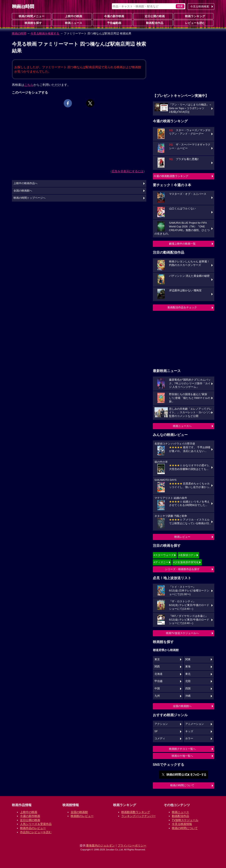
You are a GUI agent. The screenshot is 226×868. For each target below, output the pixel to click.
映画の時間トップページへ (30, 198)
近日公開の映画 (153, 16)
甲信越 (158, 681)
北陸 (188, 681)
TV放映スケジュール (185, 820)
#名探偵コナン (187, 555)
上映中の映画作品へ (26, 183)
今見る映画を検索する (45, 33)
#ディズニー (161, 562)
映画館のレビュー (82, 816)
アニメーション (195, 724)
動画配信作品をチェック (182, 307)
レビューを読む (193, 23)
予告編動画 (112, 23)
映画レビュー (182, 537)
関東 (188, 659)
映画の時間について (182, 785)
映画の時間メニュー (32, 16)
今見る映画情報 (182, 824)
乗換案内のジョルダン (100, 845)
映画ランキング (193, 16)
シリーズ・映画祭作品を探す (182, 569)
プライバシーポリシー (132, 845)
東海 (188, 667)
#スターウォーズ (164, 555)
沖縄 (188, 696)
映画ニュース (72, 23)
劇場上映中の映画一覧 (182, 244)
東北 (188, 674)
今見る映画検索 (200, 6)
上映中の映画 (72, 16)
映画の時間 (19, 33)
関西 (157, 667)
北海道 (158, 674)
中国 (157, 689)
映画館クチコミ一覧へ (182, 749)
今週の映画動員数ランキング (171, 176)
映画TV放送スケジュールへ (182, 633)
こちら (29, 85)
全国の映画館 (79, 812)
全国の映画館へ (182, 706)
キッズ (189, 731)
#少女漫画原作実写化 (186, 562)
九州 (157, 696)
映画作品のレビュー (33, 828)
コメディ (160, 739)
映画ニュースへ (182, 426)
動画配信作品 (153, 23)
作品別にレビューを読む (36, 832)
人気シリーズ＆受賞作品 (36, 824)
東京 (157, 659)
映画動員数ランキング (136, 812)
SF (156, 731)
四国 (188, 689)
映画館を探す (32, 23)
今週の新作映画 (112, 16)
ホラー (189, 739)
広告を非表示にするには (128, 171)
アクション (161, 724)
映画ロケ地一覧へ (182, 756)
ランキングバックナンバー (139, 816)
